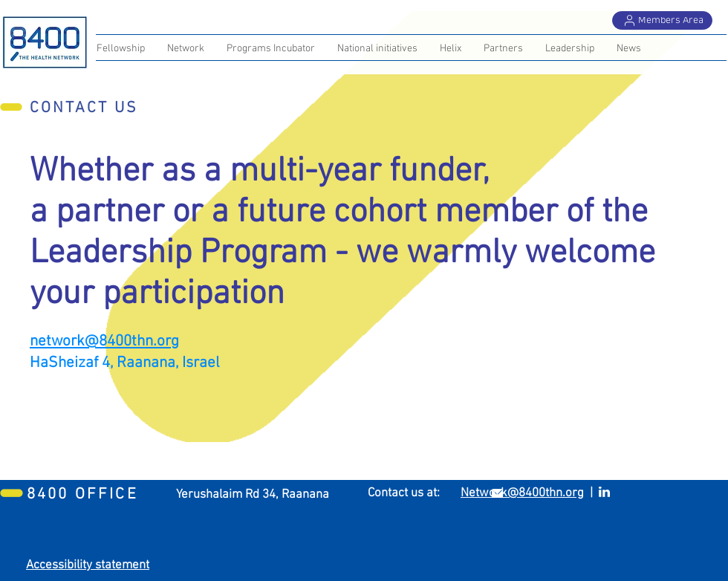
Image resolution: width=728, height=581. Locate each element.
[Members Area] (662, 20)
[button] (503, 49)
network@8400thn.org (104, 341)
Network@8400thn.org (522, 493)
